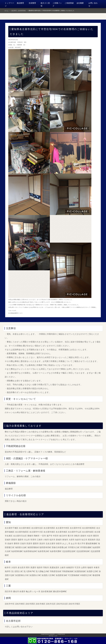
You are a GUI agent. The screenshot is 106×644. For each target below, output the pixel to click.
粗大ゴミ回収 (45, 4)
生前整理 (32, 3)
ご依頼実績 (69, 3)
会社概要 (80, 3)
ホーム (6, 11)
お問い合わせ (93, 4)
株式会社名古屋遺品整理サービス (51, 634)
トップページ (9, 4)
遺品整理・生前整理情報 (19, 11)
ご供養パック (57, 4)
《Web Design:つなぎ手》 (53, 636)
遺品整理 (20, 3)
